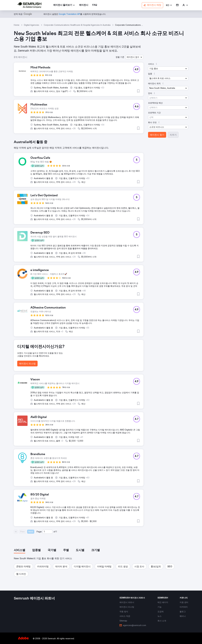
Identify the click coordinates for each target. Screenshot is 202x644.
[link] (84, 5)
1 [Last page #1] (56, 532)
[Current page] (47, 532)
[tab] (20, 550)
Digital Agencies (32, 25)
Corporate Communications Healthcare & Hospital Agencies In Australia (77, 25)
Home (17, 25)
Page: (39, 532)
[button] (169, 5)
